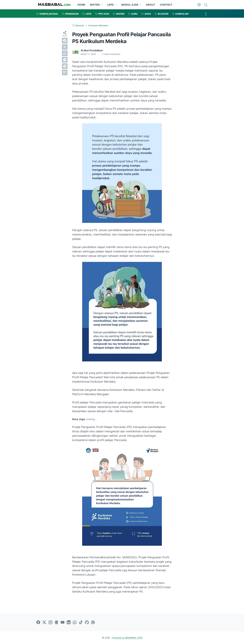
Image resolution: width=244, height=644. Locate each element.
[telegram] (65, 60)
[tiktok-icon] (81, 623)
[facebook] (65, 41)
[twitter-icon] (44, 623)
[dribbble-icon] (93, 623)
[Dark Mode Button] (199, 5)
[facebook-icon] (38, 623)
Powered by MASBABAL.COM (127, 638)
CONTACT (166, 5)
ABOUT (151, 5)
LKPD (110, 5)
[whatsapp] (65, 53)
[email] (65, 72)
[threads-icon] (56, 623)
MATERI (95, 5)
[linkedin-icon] (69, 623)
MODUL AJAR (130, 5)
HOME (81, 5)
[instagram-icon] (50, 623)
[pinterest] (65, 66)
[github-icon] (87, 623)
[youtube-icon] (63, 623)
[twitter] (65, 47)
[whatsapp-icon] (75, 623)
